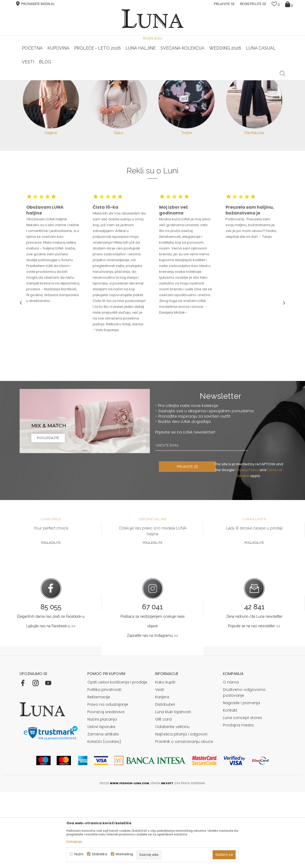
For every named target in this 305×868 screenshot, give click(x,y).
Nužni (79, 854)
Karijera (162, 773)
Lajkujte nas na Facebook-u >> (51, 702)
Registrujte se (253, 4)
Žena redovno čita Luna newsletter (254, 693)
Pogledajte (51, 619)
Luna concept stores (243, 794)
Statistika (100, 854)
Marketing (124, 854)
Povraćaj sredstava (106, 788)
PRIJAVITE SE (194, 543)
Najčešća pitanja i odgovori (181, 810)
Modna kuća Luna (34, 88)
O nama (231, 759)
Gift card (163, 796)
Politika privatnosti (104, 766)
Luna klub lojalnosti (173, 788)
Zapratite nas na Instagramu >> (152, 712)
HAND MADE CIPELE (64, 80)
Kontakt (230, 787)
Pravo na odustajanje (108, 781)
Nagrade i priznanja (241, 779)
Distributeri (165, 781)
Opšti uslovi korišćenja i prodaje (117, 759)
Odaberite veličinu (172, 803)
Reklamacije (99, 773)
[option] (64, 81)
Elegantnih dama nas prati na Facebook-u (51, 693)
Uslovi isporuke (101, 803)
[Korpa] (290, 4)
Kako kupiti (165, 759)
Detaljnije (74, 842)
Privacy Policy (249, 546)
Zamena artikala (103, 810)
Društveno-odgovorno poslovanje (244, 769)
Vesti (160, 766)
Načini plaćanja (102, 796)
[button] (283, 69)
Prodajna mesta (238, 801)
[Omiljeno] (276, 5)
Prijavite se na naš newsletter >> (254, 702)
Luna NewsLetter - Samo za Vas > (153, 80)
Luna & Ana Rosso (241, 80)
